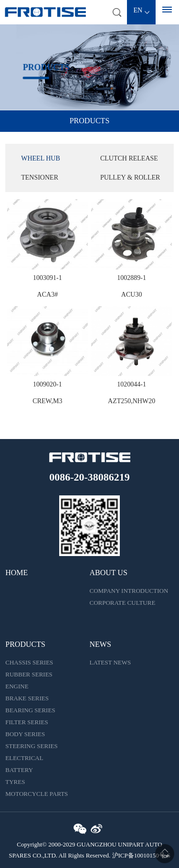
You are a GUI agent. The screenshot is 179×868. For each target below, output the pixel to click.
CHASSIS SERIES (29, 662)
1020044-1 (132, 384)
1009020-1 (47, 384)
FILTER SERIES (26, 722)
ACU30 (132, 295)
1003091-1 (47, 278)
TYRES (15, 782)
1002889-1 (132, 278)
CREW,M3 (47, 401)
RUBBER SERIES (29, 674)
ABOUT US (109, 573)
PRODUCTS (25, 644)
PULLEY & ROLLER (130, 177)
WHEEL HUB (41, 158)
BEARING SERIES (30, 710)
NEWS (100, 644)
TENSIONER (40, 177)
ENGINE (17, 686)
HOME (16, 573)
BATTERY (19, 770)
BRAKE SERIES (27, 698)
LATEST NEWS (111, 662)
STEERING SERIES (31, 746)
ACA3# (48, 295)
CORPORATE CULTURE (123, 603)
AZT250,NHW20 (132, 401)
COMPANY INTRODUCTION (129, 591)
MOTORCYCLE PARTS (37, 794)
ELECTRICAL (24, 758)
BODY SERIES (25, 734)
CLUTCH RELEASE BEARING (129, 161)
